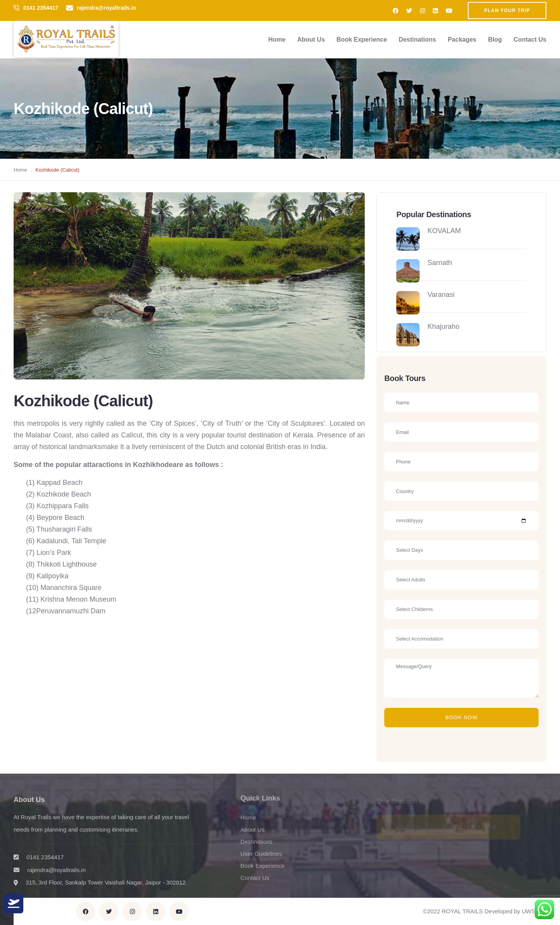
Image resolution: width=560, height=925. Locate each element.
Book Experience (362, 39)
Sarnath (440, 263)
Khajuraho (443, 326)
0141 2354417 (41, 8)
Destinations (417, 39)
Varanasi (441, 295)
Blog (495, 39)
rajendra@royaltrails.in (107, 8)
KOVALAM (444, 231)
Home (277, 39)
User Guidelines (261, 857)
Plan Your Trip (507, 11)
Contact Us (530, 39)
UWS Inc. (534, 911)
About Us (311, 39)
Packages (462, 39)
